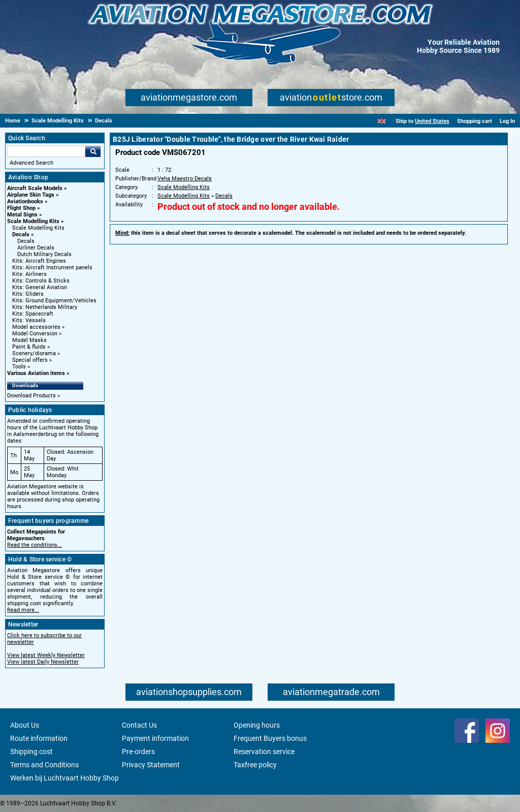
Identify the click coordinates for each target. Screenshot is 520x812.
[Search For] (46, 151)
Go (93, 151)
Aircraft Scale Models (35, 188)
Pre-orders (138, 752)
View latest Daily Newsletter (43, 662)
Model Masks (29, 340)
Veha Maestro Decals (185, 179)
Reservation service (264, 752)
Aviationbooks (25, 201)
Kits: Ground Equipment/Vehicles (54, 301)
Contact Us (139, 725)
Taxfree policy (255, 765)
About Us (25, 725)
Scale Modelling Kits (33, 221)
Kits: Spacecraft (33, 314)
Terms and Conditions (44, 765)
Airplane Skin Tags (31, 195)
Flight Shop (21, 208)
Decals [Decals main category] (26, 241)
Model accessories (36, 327)
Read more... (23, 610)
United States (432, 121)
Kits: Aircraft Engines (39, 261)
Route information (39, 738)
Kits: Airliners (29, 274)
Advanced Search (31, 163)
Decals (21, 235)
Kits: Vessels (29, 320)
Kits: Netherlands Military (45, 307)
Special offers (30, 360)
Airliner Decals (36, 248)
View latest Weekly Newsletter (46, 655)
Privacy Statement (151, 765)
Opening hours (257, 725)
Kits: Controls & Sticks (41, 281)
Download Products (31, 396)
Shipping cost (31, 752)
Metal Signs (22, 215)
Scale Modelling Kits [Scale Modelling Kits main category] (38, 228)
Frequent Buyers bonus (270, 738)
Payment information (155, 738)
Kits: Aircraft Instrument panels (52, 268)
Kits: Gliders (28, 294)
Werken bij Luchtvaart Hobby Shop (64, 778)
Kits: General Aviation (40, 287)
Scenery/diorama (34, 353)
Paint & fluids (29, 347)
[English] (382, 121)
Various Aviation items (36, 373)
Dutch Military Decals (44, 254)
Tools (19, 367)
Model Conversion (35, 334)
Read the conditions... (35, 545)
